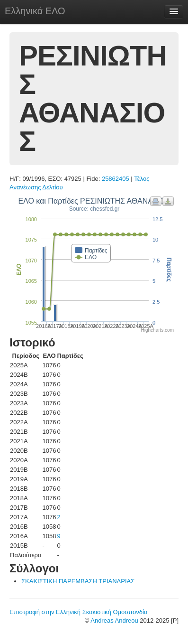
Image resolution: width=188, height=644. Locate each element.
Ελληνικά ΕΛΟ (35, 11)
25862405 (116, 179)
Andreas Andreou (114, 621)
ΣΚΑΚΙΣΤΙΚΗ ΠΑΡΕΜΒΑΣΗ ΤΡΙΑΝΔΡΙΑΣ (78, 581)
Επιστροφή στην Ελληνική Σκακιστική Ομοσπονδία (78, 612)
